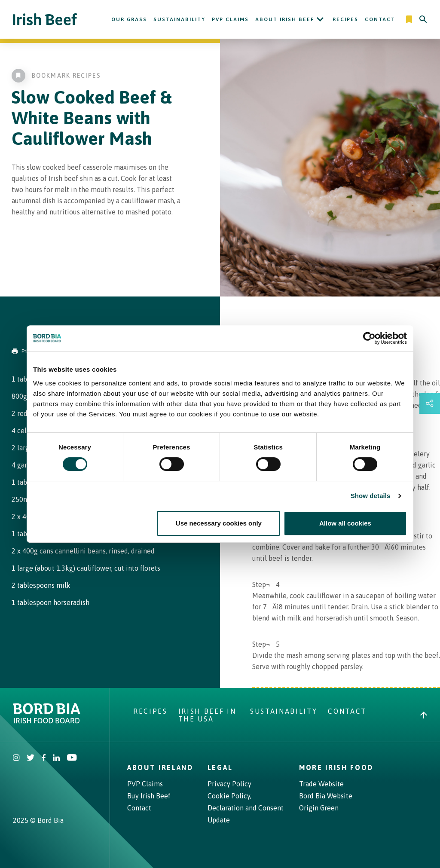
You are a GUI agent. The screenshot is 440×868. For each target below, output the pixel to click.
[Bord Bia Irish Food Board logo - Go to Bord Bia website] (47, 721)
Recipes (345, 19)
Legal (220, 767)
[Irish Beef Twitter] (31, 758)
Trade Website (321, 784)
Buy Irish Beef (149, 796)
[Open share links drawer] (430, 403)
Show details (371, 496)
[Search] (423, 19)
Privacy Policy (229, 784)
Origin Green (319, 808)
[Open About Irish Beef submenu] (320, 19)
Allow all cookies (345, 523)
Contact (380, 19)
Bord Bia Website (326, 796)
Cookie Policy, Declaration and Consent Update (246, 808)
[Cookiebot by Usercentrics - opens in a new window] (369, 338)
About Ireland (160, 767)
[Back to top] (424, 715)
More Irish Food (336, 767)
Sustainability (179, 19)
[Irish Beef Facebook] (44, 758)
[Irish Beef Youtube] (72, 758)
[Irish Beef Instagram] (16, 758)
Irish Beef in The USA (207, 715)
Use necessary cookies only (219, 523)
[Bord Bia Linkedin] (56, 758)
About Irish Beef (285, 19)
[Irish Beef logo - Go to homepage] (45, 20)
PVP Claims (230, 19)
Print (22, 351)
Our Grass (129, 19)
